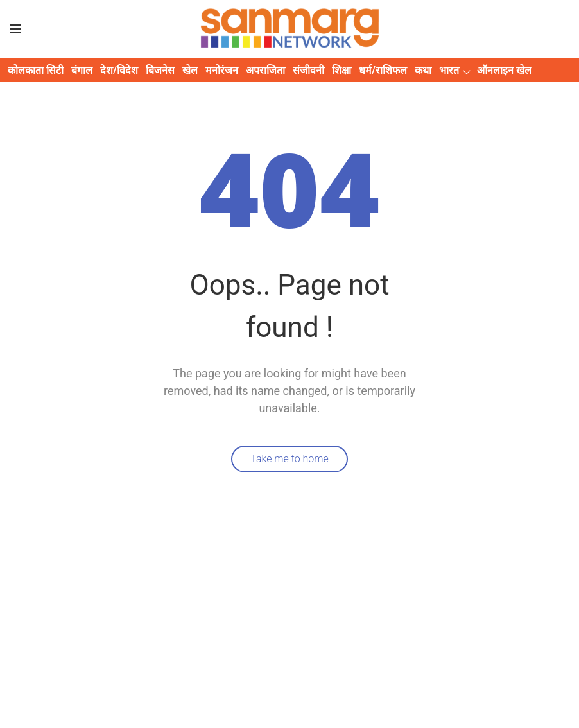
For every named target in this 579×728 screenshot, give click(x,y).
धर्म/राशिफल (383, 70)
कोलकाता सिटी (36, 70)
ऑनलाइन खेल (504, 70)
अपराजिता (265, 70)
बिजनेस (160, 70)
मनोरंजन (222, 70)
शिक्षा (341, 70)
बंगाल (82, 70)
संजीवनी (308, 70)
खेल (190, 70)
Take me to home (289, 459)
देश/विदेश (119, 70)
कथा (423, 70)
